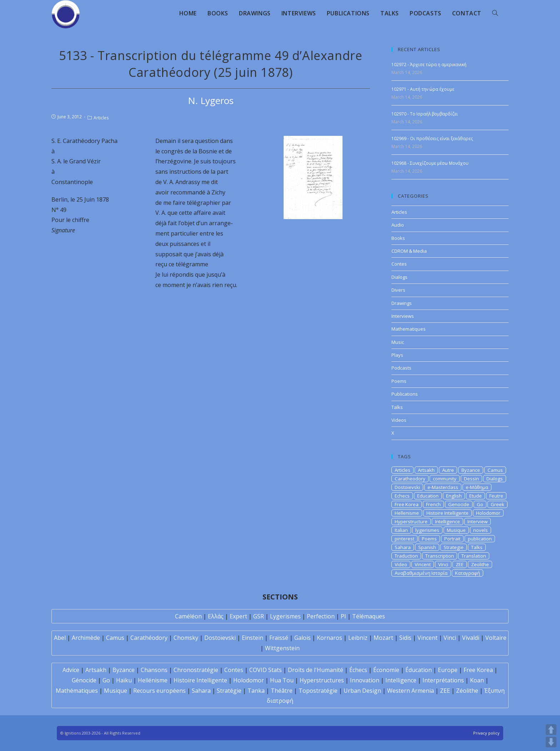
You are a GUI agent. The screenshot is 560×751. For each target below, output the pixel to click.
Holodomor (488, 513)
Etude (476, 496)
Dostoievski (407, 487)
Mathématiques (77, 691)
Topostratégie (318, 691)
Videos (399, 420)
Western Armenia (411, 691)
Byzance (471, 470)
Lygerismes (285, 616)
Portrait (452, 539)
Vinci (443, 564)
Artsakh (426, 470)
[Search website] (495, 13)
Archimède (86, 638)
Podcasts (401, 368)
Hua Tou (282, 680)
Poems (399, 381)
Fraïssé (279, 638)
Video (401, 564)
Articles (101, 118)
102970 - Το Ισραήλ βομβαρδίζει (425, 114)
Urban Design (362, 691)
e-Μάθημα (477, 487)
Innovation (365, 680)
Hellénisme (153, 680)
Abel (60, 638)
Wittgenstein (282, 648)
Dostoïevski (220, 638)
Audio (398, 225)
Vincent (423, 564)
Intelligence (447, 522)
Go (480, 504)
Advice (71, 670)
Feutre (496, 496)
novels (481, 530)
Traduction (406, 556)
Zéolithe (467, 691)
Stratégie (229, 691)
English (454, 496)
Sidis (405, 638)
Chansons (154, 670)
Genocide (459, 504)
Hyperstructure (411, 522)
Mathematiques (409, 329)
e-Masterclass (443, 487)
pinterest (404, 539)
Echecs (402, 496)
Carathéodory (149, 638)
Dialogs (399, 277)
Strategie (454, 547)
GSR (259, 616)
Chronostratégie (196, 670)
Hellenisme (407, 513)
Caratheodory (410, 479)
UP (551, 730)
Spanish (427, 547)
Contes (399, 264)
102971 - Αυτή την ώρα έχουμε (423, 89)
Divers (398, 290)
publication (480, 539)
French (433, 504)
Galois (302, 638)
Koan (477, 680)
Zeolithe (480, 564)
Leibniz (358, 638)
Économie (386, 670)
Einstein (252, 638)
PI (343, 616)
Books (398, 238)
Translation (474, 556)
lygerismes (427, 530)
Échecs (358, 670)
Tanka (256, 691)
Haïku (124, 680)
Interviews (403, 316)
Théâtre (282, 691)
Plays (397, 355)
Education (428, 496)
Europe (448, 670)
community (445, 479)
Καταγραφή (467, 573)
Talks (397, 407)
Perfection (321, 616)
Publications (405, 394)
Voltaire (496, 638)
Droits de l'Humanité (316, 670)
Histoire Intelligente (447, 513)
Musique (456, 530)
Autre (448, 470)
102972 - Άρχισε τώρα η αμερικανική (429, 65)
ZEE (460, 564)
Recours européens (159, 691)
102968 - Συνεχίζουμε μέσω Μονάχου (430, 163)
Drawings (402, 303)
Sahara (403, 547)
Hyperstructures (322, 680)
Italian (401, 530)
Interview (477, 522)
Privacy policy (486, 733)
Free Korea (407, 504)
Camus (495, 470)
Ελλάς (216, 616)
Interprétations (443, 680)
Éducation (419, 670)
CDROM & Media (409, 251)
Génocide (84, 680)
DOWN (551, 742)
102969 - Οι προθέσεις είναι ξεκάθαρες (432, 139)
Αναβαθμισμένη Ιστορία (421, 573)
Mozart (383, 638)
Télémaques (369, 616)
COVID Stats (266, 670)
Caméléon (188, 616)
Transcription (440, 556)
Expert (238, 616)
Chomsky (186, 638)
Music (398, 342)
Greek (497, 504)
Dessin (471, 479)
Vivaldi (471, 638)
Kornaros (329, 638)
